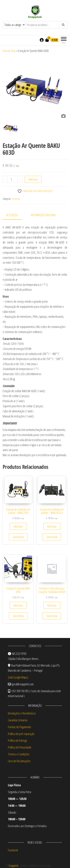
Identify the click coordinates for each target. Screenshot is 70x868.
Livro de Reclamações (19, 761)
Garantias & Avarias (18, 720)
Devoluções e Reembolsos (22, 713)
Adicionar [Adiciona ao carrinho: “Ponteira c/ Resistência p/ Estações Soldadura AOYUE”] (52, 605)
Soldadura (16, 199)
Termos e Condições (19, 754)
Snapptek (13, 866)
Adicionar (33, 179)
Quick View (18, 537)
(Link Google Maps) (18, 677)
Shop (13, 51)
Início (5, 51)
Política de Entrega (17, 740)
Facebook (13, 850)
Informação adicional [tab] (43, 215)
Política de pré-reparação (21, 734)
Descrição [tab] (12, 215)
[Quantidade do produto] (13, 179)
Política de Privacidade (20, 747)
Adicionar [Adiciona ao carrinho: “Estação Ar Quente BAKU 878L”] (18, 605)
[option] (35, 87)
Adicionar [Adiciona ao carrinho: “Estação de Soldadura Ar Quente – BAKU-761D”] (18, 526)
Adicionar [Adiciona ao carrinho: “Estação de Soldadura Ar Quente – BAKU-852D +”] (52, 526)
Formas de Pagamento (20, 727)
